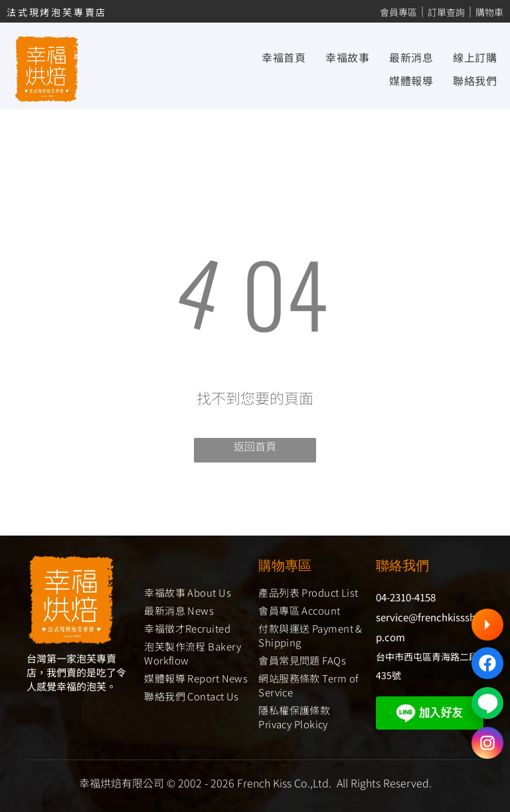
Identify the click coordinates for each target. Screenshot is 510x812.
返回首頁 (255, 446)
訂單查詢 (446, 12)
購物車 (489, 12)
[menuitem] (274, 57)
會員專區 (398, 12)
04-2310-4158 (406, 597)
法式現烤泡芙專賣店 (57, 12)
